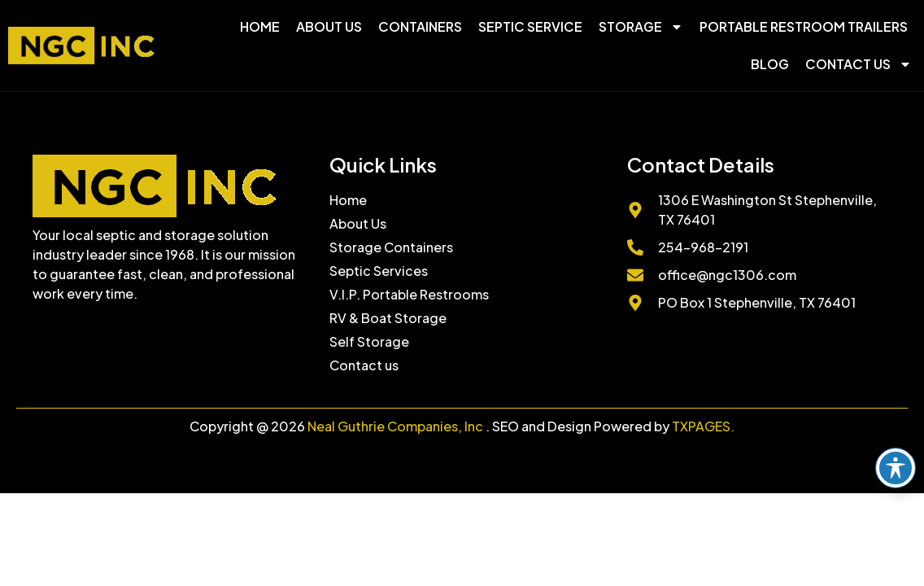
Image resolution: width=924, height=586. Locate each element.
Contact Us (859, 64)
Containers (420, 26)
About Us (329, 26)
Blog (770, 64)
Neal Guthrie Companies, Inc (395, 426)
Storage (641, 27)
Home (260, 26)
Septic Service (530, 26)
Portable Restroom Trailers (804, 26)
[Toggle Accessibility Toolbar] (896, 468)
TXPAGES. (703, 426)
